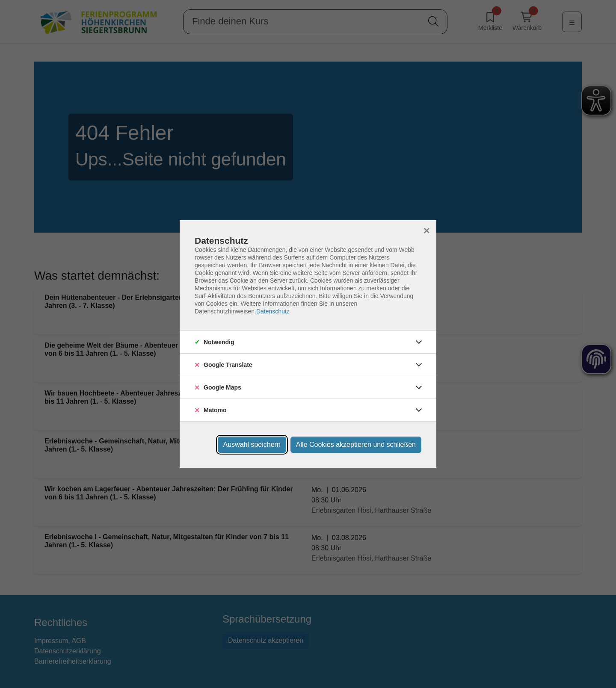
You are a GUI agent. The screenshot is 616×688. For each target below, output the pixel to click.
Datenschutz (273, 311)
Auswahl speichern (252, 444)
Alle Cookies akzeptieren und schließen (356, 444)
